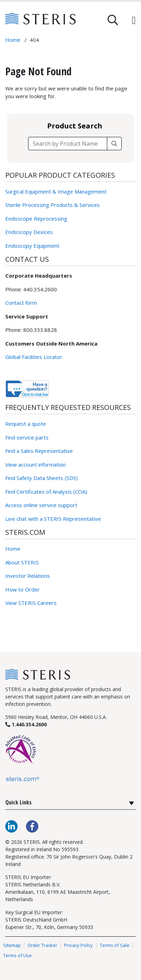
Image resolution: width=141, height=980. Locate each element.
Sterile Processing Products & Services (53, 205)
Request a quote (26, 424)
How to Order (23, 589)
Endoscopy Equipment (32, 246)
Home (13, 549)
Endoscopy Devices (29, 232)
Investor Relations (28, 576)
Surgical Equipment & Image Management (56, 191)
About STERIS (22, 562)
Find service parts (27, 437)
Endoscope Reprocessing (36, 219)
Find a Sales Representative (39, 451)
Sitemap (12, 945)
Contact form (21, 303)
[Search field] (68, 144)
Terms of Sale (115, 945)
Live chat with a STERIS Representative (53, 519)
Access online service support (41, 505)
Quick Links (18, 802)
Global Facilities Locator (34, 357)
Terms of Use (17, 956)
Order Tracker (42, 945)
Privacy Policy (78, 945)
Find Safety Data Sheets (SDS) (41, 478)
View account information (36, 464)
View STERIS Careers (31, 603)
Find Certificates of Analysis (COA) (46, 492)
